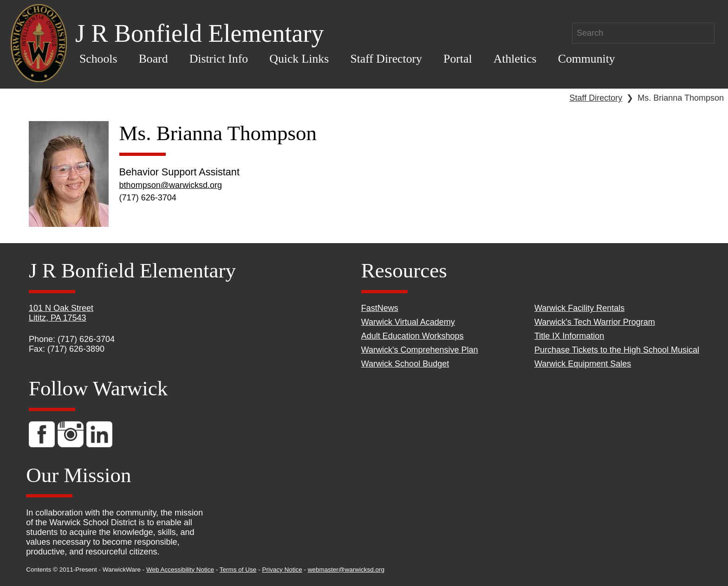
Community (587, 59)
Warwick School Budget (405, 364)
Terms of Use (238, 570)
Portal (458, 59)
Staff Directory (386, 59)
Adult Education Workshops (413, 336)
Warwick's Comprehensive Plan (420, 350)
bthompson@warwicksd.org (171, 185)
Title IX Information (569, 336)
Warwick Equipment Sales (583, 364)
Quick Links (299, 59)
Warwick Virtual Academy (408, 322)
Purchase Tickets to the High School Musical (617, 350)
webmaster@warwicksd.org (346, 570)
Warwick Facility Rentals (579, 308)
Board (153, 59)
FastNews (380, 308)
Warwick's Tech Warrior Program (595, 322)
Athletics (515, 59)
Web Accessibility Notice (180, 570)
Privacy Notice (282, 570)
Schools (98, 59)
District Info (219, 59)
